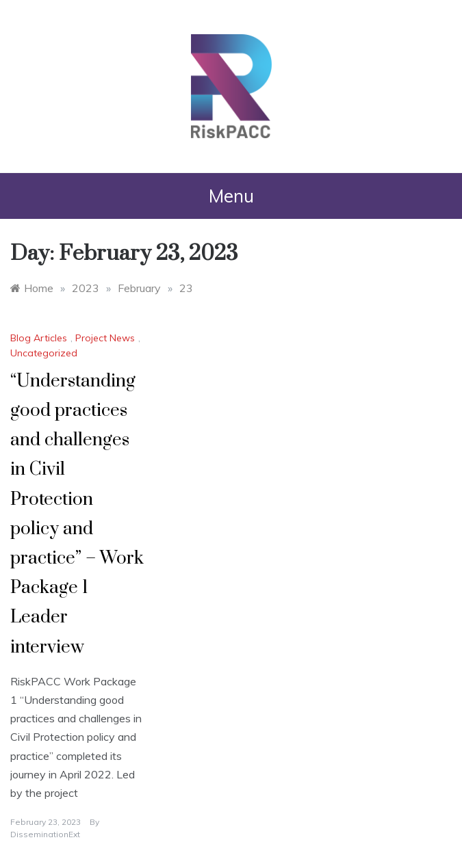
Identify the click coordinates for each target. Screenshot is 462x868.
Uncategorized (44, 353)
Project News (105, 338)
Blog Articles (39, 338)
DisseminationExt (45, 834)
